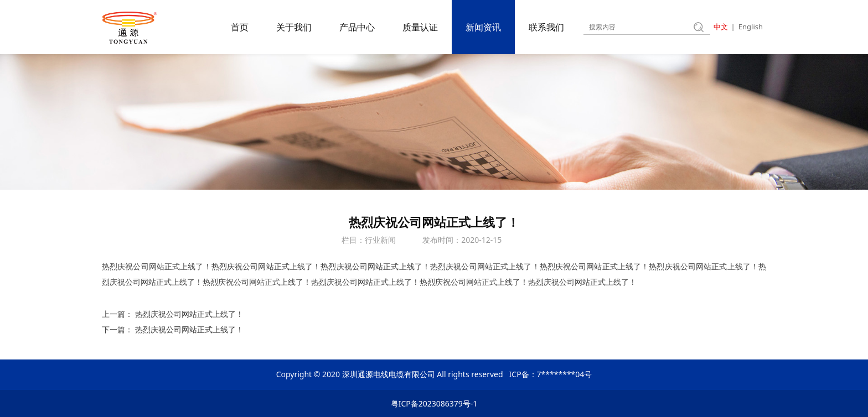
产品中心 (357, 27)
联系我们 (546, 27)
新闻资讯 (483, 27)
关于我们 (294, 27)
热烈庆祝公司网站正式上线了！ (189, 314)
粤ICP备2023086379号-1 (434, 403)
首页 (240, 27)
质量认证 (420, 27)
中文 (721, 27)
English (751, 27)
